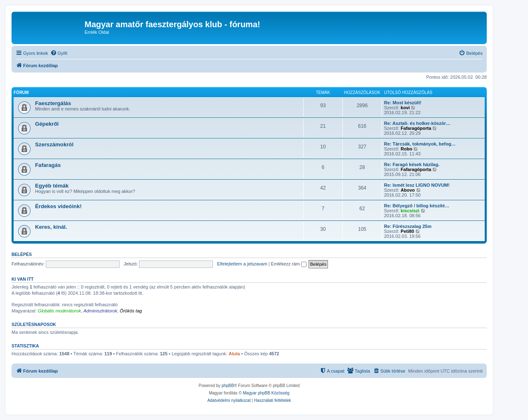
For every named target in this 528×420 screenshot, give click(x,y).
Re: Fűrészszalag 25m (408, 226)
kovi (405, 108)
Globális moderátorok (60, 311)
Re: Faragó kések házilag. (412, 164)
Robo (406, 149)
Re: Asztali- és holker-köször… (417, 123)
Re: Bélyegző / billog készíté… (417, 206)
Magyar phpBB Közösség (266, 393)
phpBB (228, 386)
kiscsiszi (410, 211)
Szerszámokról (54, 144)
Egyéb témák (52, 186)
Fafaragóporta (416, 128)
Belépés (22, 254)
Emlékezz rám (289, 264)
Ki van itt (22, 279)
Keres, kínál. (51, 227)
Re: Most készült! (403, 103)
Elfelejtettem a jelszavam (242, 264)
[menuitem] (59, 53)
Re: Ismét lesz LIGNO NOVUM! (417, 185)
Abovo (408, 190)
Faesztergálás (53, 103)
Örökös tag (131, 311)
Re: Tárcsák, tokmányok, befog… (420, 144)
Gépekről (47, 124)
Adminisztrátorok (100, 311)
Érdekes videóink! (58, 206)
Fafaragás (48, 165)
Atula (234, 354)
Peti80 (407, 231)
